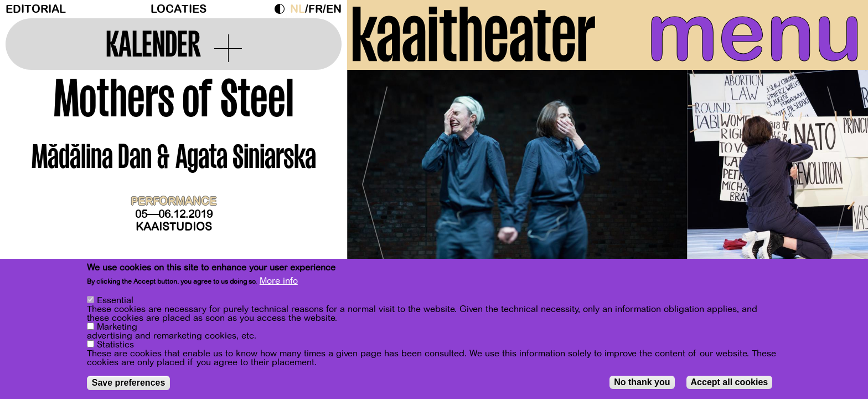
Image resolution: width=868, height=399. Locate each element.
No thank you (642, 382)
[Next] (840, 180)
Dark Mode (282, 9)
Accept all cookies (730, 382)
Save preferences (129, 383)
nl (298, 9)
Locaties (179, 9)
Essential (115, 300)
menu (755, 33)
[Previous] (375, 180)
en (334, 9)
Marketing (117, 327)
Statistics (115, 345)
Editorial (36, 9)
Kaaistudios (174, 227)
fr (316, 9)
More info (279, 281)
